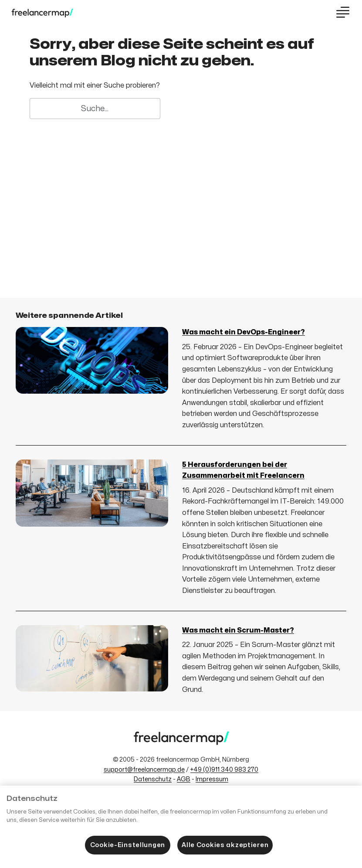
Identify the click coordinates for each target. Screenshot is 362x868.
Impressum (212, 779)
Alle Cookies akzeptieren (225, 845)
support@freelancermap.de (144, 770)
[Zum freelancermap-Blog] (42, 13)
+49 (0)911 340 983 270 (224, 770)
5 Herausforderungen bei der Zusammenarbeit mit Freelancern (243, 470)
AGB (184, 779)
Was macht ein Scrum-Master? (238, 630)
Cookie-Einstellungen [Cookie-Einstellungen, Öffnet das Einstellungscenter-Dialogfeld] (128, 845)
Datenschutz (153, 779)
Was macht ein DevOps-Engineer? (244, 332)
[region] (181, 827)
